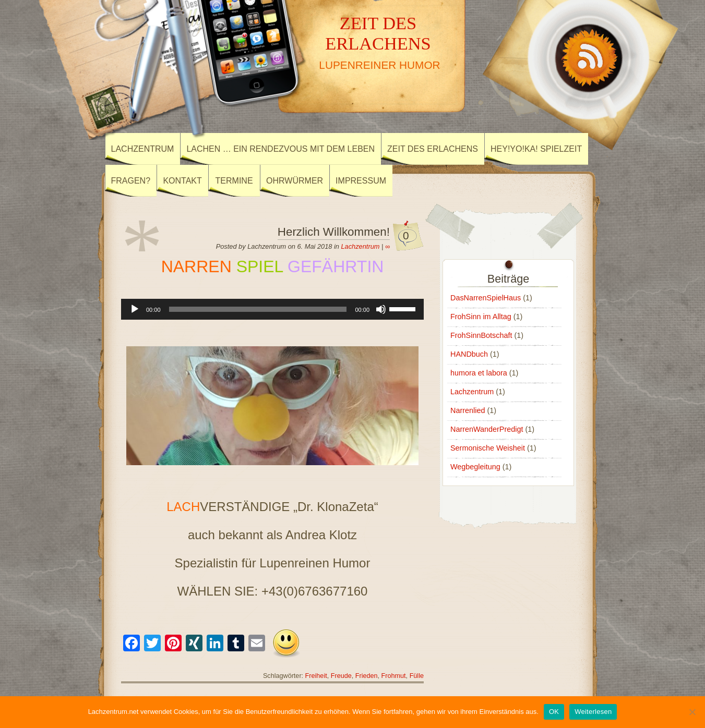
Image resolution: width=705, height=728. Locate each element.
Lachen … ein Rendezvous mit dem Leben (280, 149)
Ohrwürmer (295, 181)
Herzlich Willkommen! (334, 232)
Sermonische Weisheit (488, 448)
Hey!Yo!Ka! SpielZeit (536, 149)
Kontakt (182, 181)
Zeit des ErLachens (433, 149)
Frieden (367, 676)
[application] (272, 309)
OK (554, 712)
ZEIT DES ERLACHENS (378, 33)
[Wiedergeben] (135, 309)
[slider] (258, 309)
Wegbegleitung (475, 467)
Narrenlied (468, 410)
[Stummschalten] (381, 309)
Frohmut (394, 676)
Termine (234, 181)
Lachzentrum (143, 149)
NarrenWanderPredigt (487, 429)
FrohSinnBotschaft (481, 335)
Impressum (361, 181)
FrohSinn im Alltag (481, 317)
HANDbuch (469, 354)
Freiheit (316, 676)
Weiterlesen (593, 712)
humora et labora (479, 373)
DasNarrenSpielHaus (486, 298)
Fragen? (131, 181)
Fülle (417, 676)
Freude (341, 676)
